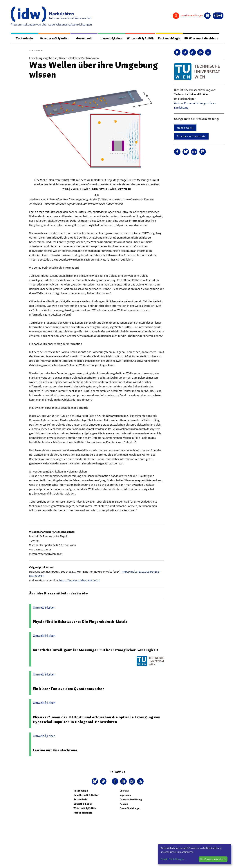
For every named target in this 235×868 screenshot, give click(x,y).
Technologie (24, 39)
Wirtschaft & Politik (140, 39)
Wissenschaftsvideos (201, 39)
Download (124, 189)
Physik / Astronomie (191, 136)
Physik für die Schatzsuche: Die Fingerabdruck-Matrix (80, 622)
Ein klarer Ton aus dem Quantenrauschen (69, 689)
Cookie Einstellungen (130, 809)
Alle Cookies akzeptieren (213, 859)
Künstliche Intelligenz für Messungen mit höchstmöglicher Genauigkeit (96, 650)
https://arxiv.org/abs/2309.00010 (80, 581)
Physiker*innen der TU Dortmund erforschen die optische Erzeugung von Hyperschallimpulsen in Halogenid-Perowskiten (97, 720)
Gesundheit (84, 39)
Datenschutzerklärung (131, 800)
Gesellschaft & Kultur (54, 39)
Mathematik (185, 128)
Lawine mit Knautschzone (55, 750)
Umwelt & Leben (111, 39)
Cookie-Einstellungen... (173, 859)
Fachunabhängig (169, 39)
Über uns (124, 791)
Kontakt (124, 804)
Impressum (125, 795)
